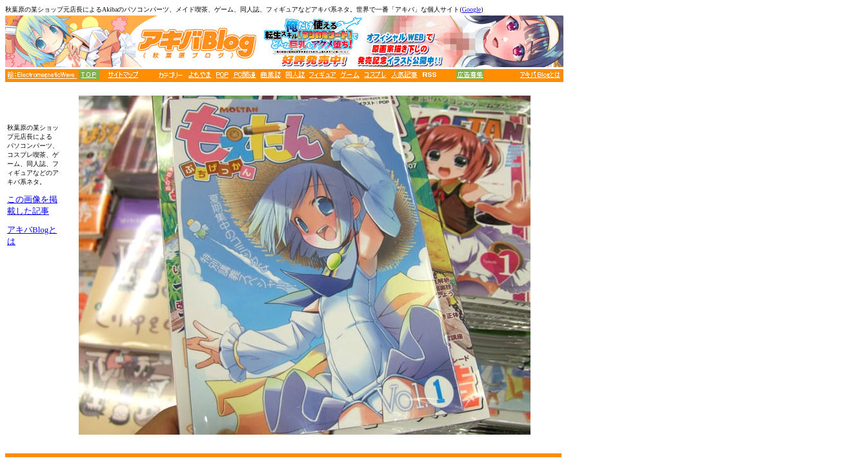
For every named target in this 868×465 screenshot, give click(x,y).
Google (471, 9)
